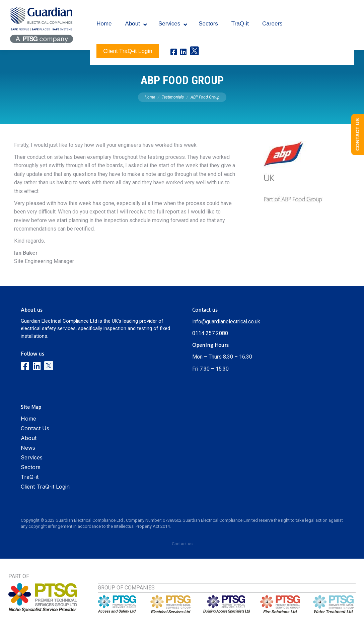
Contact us (182, 544)
